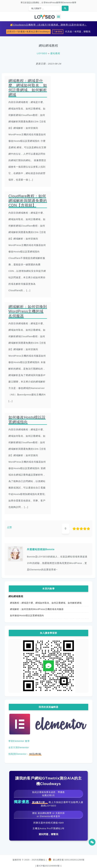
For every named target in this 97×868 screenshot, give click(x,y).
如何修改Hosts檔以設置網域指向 (27, 615)
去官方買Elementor (19, 747)
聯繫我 (55, 834)
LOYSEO (42, 53)
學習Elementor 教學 (19, 741)
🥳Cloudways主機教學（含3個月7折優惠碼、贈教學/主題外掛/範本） (48, 25)
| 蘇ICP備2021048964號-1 (48, 866)
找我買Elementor (18, 754)
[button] (59, 17)
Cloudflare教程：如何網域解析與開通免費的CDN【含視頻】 (28, 201)
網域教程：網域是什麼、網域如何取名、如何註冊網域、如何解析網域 (46, 603)
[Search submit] (65, 8)
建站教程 (55, 53)
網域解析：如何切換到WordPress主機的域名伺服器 (37, 609)
